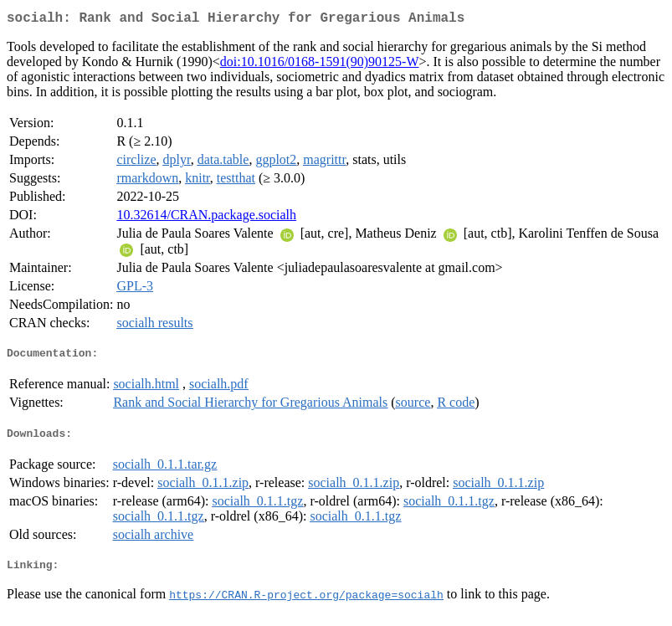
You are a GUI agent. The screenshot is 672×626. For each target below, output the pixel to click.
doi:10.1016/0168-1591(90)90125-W (320, 65)
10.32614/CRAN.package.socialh (206, 218)
